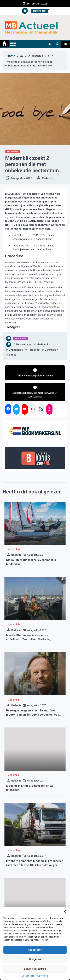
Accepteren (35, 950)
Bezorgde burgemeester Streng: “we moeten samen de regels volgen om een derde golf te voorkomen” (33, 715)
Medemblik (12, 151)
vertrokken (51, 350)
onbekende (16, 350)
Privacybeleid (42, 976)
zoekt (12, 355)
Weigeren (35, 959)
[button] (65, 911)
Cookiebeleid (28, 976)
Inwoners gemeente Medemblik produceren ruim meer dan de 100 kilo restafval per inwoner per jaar (35, 865)
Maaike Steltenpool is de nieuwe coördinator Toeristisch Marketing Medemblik (29, 639)
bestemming (24, 345)
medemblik (43, 345)
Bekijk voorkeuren (35, 969)
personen (34, 350)
